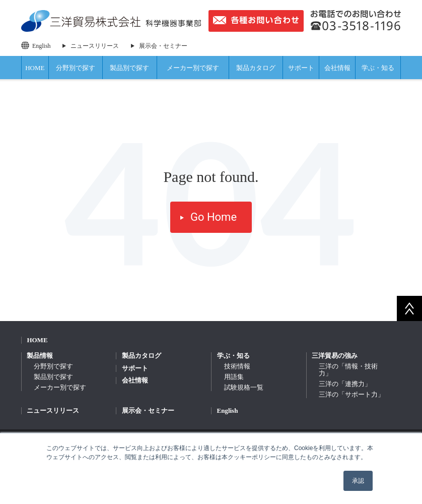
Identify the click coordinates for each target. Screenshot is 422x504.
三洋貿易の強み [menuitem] (335, 356)
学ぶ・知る (378, 68)
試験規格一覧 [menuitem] (244, 387)
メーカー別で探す (193, 68)
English (42, 46)
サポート (301, 68)
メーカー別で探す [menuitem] (60, 387)
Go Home (214, 217)
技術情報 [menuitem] (237, 366)
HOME (35, 68)
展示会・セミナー (163, 46)
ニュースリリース (95, 46)
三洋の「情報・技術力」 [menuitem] (348, 370)
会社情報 (337, 68)
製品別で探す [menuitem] (53, 377)
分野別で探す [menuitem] (53, 366)
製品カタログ (256, 68)
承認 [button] (358, 481)
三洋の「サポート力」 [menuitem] (351, 394)
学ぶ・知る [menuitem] (233, 356)
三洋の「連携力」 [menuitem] (345, 384)
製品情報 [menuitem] (40, 356)
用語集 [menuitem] (234, 377)
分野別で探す (76, 68)
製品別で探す (129, 68)
